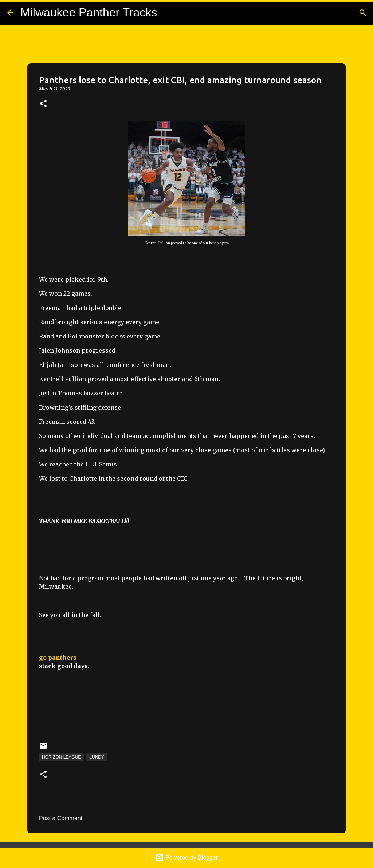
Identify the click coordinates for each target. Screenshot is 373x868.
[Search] (363, 13)
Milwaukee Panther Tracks (89, 12)
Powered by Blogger (187, 858)
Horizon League (61, 757)
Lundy (97, 757)
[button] (43, 104)
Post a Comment (61, 818)
